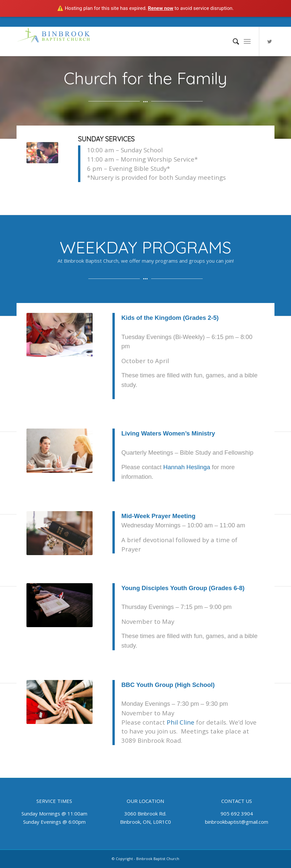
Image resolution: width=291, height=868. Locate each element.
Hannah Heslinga (187, 467)
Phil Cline (181, 722)
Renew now (161, 8)
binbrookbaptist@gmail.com (237, 822)
